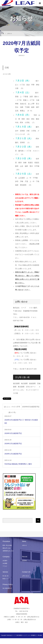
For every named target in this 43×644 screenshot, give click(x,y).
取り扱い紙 (6, 576)
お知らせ (24, 545)
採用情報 (24, 561)
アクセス (5, 566)
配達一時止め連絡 (7, 545)
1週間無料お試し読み (8, 551)
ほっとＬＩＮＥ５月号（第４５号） (12, 408)
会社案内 (5, 561)
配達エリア (6, 579)
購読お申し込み (7, 548)
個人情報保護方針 (7, 588)
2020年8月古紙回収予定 (31, 407)
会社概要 (5, 563)
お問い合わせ (26, 576)
